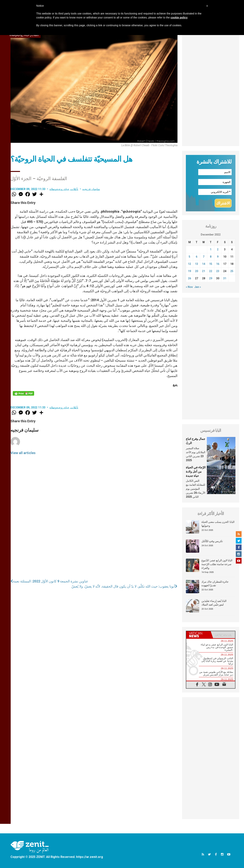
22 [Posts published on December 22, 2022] (211, 271)
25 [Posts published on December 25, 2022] (232, 271)
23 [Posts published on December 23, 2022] (218, 271)
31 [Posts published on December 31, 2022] (225, 278)
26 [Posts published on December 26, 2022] (189, 278)
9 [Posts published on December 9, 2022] (218, 257)
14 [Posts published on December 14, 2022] (204, 264)
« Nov (189, 287)
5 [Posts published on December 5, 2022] (189, 257)
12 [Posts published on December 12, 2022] (189, 264)
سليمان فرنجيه (91, 189)
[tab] (198, 635)
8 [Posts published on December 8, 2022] (211, 257)
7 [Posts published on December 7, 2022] (204, 257)
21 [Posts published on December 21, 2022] (204, 271)
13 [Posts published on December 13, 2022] (197, 264)
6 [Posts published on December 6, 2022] (197, 257)
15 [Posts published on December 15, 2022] (211, 264)
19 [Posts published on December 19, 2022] (189, 271)
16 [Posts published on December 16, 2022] (218, 264)
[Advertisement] (211, 89)
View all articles (23, 453)
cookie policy (179, 18)
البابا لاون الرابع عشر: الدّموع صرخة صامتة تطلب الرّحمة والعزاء (217, 564)
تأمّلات (75, 189)
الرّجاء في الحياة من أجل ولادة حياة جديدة (196, 472)
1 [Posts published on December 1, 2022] (211, 249)
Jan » (198, 287)
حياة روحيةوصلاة (59, 189)
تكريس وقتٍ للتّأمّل (212, 541)
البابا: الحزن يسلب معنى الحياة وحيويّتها (218, 524)
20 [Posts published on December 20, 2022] (197, 271)
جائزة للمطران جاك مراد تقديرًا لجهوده (215, 584)
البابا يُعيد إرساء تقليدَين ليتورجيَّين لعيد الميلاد (214, 603)
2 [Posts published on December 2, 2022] (218, 249)
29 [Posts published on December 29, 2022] (211, 278)
